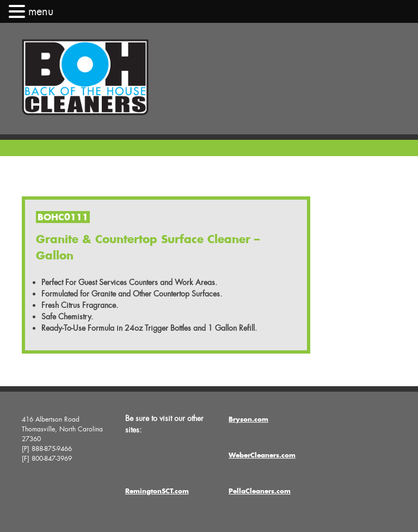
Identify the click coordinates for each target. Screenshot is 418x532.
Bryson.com (248, 419)
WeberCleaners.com (262, 455)
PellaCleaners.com (260, 491)
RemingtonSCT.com (157, 491)
